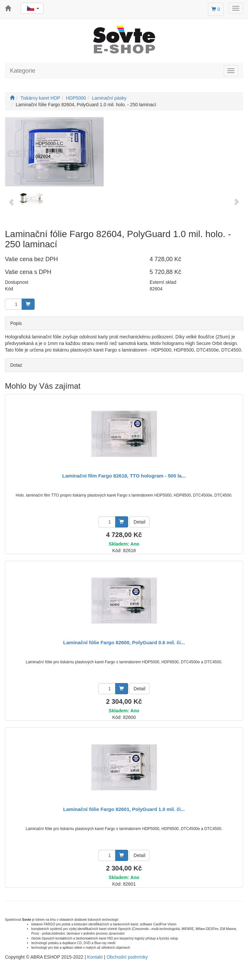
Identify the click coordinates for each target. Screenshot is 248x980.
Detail (140, 522)
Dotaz (16, 365)
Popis (16, 323)
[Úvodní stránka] (12, 98)
